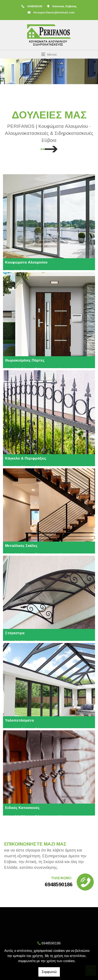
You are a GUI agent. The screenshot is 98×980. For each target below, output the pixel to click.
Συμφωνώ (49, 972)
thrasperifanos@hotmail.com (54, 12)
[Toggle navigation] (49, 54)
